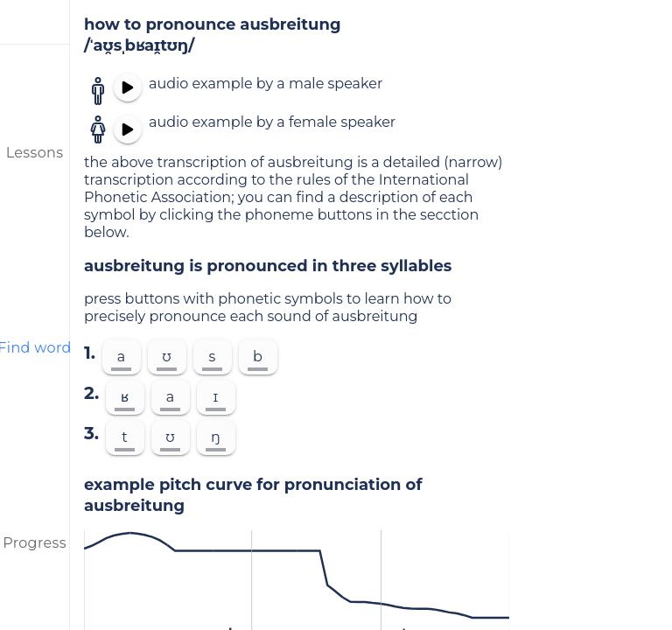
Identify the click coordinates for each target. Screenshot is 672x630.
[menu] (35, 22)
